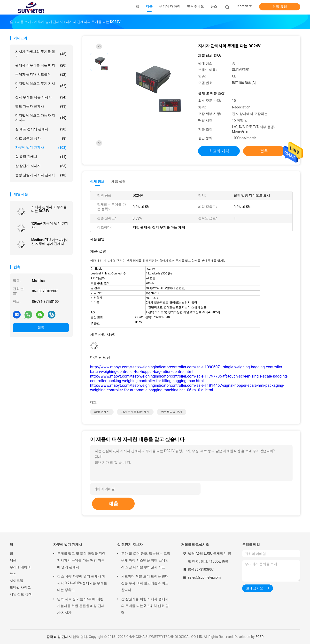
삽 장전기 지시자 (41, 166)
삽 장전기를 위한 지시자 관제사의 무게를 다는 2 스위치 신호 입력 (145, 606)
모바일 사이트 (20, 587)
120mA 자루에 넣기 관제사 (50, 225)
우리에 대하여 (20, 567)
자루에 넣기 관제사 (41, 148)
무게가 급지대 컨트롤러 (41, 75)
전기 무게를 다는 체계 (135, 412)
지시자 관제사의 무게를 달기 (41, 54)
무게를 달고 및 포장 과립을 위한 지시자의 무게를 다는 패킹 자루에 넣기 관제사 (81, 560)
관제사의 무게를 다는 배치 (41, 65)
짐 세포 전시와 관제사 (41, 129)
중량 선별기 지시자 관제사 (41, 175)
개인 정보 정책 (21, 594)
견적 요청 (280, 7)
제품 (13, 560)
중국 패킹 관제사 (59, 637)
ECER (260, 637)
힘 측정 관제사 (41, 157)
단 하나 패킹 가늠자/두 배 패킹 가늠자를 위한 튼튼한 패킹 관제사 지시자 (81, 606)
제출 (113, 504)
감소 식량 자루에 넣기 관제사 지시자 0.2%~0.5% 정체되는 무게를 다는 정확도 (82, 583)
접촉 (41, 327)
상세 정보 (97, 182)
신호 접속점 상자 (41, 138)
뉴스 (13, 574)
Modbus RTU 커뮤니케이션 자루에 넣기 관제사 (50, 242)
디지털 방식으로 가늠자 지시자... (41, 118)
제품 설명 (119, 182)
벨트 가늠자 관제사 (41, 106)
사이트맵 (16, 581)
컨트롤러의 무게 (172, 412)
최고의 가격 (219, 151)
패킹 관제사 (102, 412)
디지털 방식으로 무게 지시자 (41, 86)
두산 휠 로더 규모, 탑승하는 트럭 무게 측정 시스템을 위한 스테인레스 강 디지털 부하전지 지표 (146, 560)
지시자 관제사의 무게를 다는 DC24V (49, 209)
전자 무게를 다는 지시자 (41, 97)
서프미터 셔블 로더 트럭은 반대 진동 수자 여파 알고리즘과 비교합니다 (145, 583)
